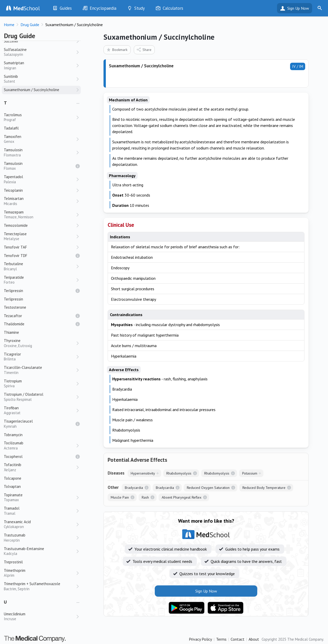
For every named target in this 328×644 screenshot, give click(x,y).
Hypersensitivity (143, 473)
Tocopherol (13, 457)
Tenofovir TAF (15, 247)
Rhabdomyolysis (179, 473)
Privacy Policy (200, 639)
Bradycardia (134, 488)
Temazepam (40, 215)
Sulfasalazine (40, 52)
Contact (238, 639)
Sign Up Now (298, 8)
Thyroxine (40, 343)
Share (144, 50)
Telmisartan (40, 201)
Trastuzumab (40, 538)
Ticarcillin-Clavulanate (40, 370)
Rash (145, 497)
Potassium (250, 473)
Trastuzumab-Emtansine (40, 551)
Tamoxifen (40, 139)
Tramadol (40, 511)
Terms (221, 639)
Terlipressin (13, 291)
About (254, 639)
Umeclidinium (40, 616)
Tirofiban (40, 410)
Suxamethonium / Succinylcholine (32, 90)
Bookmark (117, 50)
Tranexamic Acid (40, 524)
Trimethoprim (40, 573)
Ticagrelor (40, 357)
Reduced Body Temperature (264, 488)
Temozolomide (16, 225)
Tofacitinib (40, 467)
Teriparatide (40, 280)
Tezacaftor (13, 316)
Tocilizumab (40, 446)
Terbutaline (40, 266)
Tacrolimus (40, 117)
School (27, 8)
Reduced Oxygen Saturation (208, 488)
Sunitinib (40, 79)
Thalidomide (14, 324)
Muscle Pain (120, 497)
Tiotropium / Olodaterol (40, 397)
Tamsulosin (40, 152)
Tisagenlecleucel (40, 424)
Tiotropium (40, 384)
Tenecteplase (40, 236)
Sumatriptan (40, 65)
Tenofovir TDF (16, 256)
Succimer (11, 41)
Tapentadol (40, 179)
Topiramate (40, 497)
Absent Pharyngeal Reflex (182, 497)
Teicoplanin (13, 190)
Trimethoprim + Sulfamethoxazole (40, 586)
